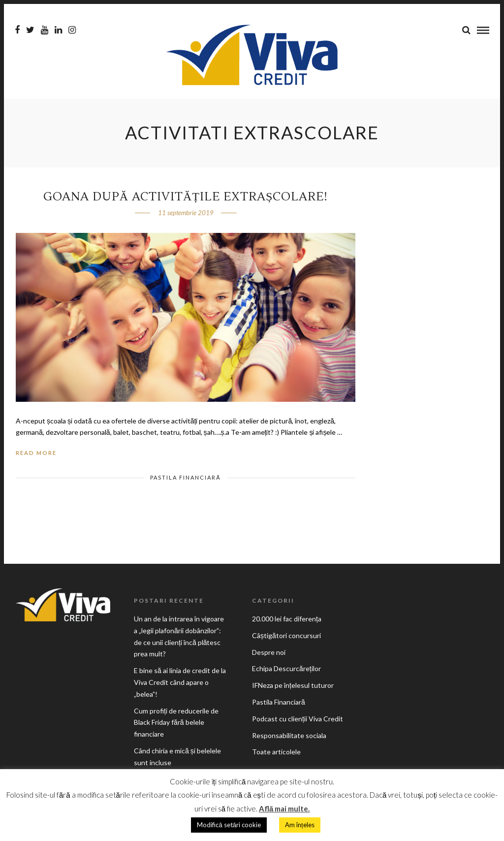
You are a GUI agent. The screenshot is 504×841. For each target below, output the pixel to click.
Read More (36, 453)
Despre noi (269, 652)
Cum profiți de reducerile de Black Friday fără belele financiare (176, 723)
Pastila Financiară (185, 477)
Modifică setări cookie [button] (229, 825)
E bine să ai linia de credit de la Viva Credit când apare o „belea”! (180, 682)
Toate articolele (276, 752)
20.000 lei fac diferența (287, 619)
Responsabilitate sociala (289, 735)
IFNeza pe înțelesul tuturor (293, 685)
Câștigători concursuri (286, 635)
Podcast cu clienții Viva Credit (298, 719)
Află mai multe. (284, 809)
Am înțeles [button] (300, 825)
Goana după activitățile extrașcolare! (186, 197)
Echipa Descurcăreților (286, 668)
